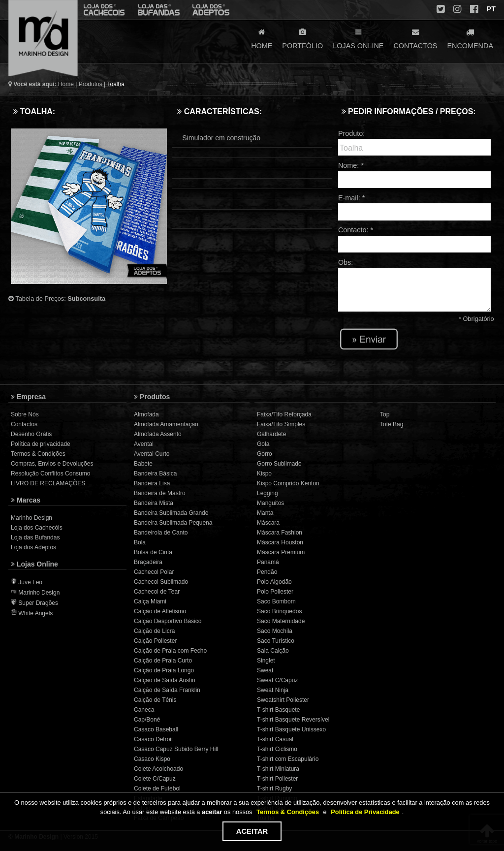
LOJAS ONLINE (358, 38)
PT (490, 9)
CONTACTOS (415, 38)
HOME (262, 38)
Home (66, 84)
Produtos (91, 84)
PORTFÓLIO (302, 38)
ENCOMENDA (470, 38)
